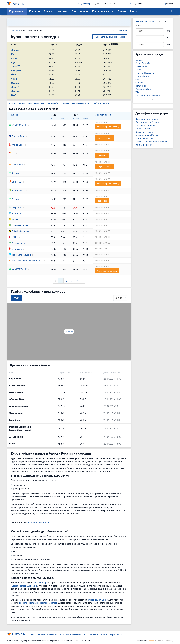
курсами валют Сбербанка (24, 586)
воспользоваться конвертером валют (38, 603)
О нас (32, 634)
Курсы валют (17, 11)
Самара (139, 82)
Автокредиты (80, 11)
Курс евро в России (145, 125)
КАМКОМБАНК (18, 125)
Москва (22, 103)
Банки (134, 11)
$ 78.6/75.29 (101, 4)
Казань (66, 103)
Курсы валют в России (147, 119)
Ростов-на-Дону (143, 89)
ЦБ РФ (12, 103)
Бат (14, 95)
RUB (168, 31)
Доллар (15, 50)
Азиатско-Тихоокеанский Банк (25, 261)
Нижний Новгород (81, 103)
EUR (168, 45)
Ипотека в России (144, 138)
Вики (62, 634)
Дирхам (15, 91)
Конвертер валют (146, 22)
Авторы (104, 634)
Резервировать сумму (107, 271)
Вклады (49, 11)
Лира (15, 87)
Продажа (65, 118)
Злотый (15, 83)
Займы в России (144, 145)
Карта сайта (116, 634)
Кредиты (34, 11)
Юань (14, 58)
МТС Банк (15, 249)
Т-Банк (13, 219)
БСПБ (13, 237)
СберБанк (15, 208)
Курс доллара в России (147, 122)
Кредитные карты (103, 11)
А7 (11, 153)
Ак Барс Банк (17, 243)
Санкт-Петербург (36, 103)
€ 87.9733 (151, 4)
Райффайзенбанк (19, 231)
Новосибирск (142, 76)
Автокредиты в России (147, 135)
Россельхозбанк (18, 225)
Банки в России (143, 129)
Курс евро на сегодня (39, 522)
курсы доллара (40, 582)
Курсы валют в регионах (148, 95)
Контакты (52, 634)
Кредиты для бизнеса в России (151, 142)
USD (168, 38)
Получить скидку (105, 138)
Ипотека (63, 11)
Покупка (54, 118)
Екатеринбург (53, 103)
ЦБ (131, 4)
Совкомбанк (16, 136)
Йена (15, 75)
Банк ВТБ (15, 213)
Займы (122, 11)
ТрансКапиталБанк (20, 255)
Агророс (14, 173)
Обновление (103, 115)
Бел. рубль (17, 71)
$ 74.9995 (139, 4)
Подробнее (102, 155)
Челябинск (141, 86)
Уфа (137, 92)
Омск (138, 79)
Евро (14, 54)
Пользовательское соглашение (82, 634)
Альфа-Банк (16, 145)
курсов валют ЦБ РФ (98, 600)
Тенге (16, 67)
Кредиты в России (145, 132)
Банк (15, 115)
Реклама (41, 634)
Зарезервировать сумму (108, 127)
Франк (15, 79)
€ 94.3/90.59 (114, 4)
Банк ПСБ (15, 182)
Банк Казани (16, 190)
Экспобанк (16, 165)
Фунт (14, 62)
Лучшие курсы (85, 4)
